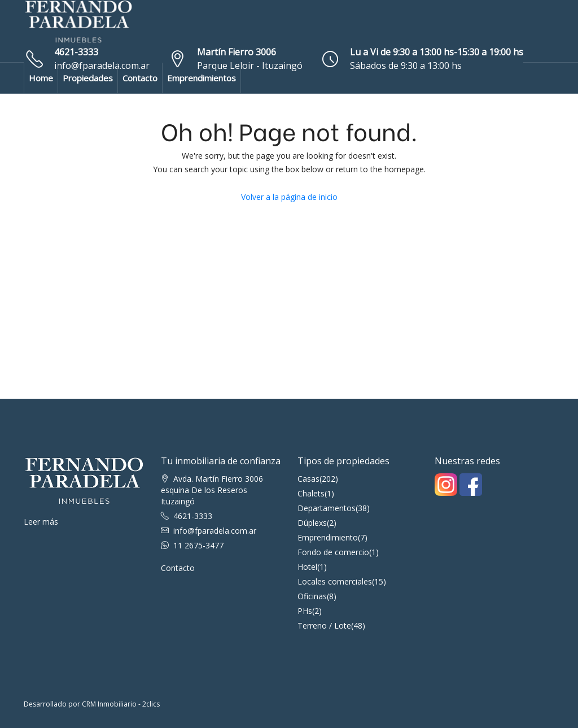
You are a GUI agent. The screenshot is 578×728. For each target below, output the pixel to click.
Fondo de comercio (333, 552)
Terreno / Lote (324, 625)
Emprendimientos (202, 78)
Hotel (307, 567)
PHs (305, 611)
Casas (308, 479)
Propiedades (88, 78)
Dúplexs (312, 523)
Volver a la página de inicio (289, 197)
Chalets (311, 493)
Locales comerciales (335, 581)
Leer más (41, 522)
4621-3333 (76, 52)
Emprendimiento (328, 537)
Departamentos (327, 508)
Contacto (140, 78)
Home (41, 78)
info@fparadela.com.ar (215, 531)
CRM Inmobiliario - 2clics (121, 704)
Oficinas (312, 596)
